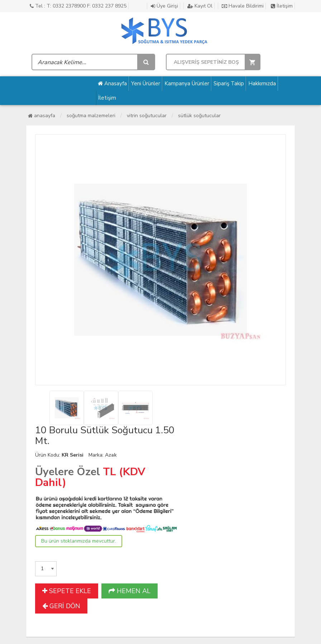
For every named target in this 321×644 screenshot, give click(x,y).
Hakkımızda (262, 84)
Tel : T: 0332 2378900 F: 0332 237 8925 (78, 6)
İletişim (282, 6)
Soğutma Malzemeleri (91, 116)
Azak (111, 455)
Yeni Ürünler (146, 84)
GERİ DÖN (61, 606)
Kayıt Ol (200, 6)
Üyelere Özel (68, 472)
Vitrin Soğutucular (147, 116)
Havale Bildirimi (243, 6)
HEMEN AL (130, 591)
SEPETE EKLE (67, 591)
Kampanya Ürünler (187, 84)
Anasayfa (112, 84)
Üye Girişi (164, 6)
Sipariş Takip (229, 84)
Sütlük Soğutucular (199, 116)
